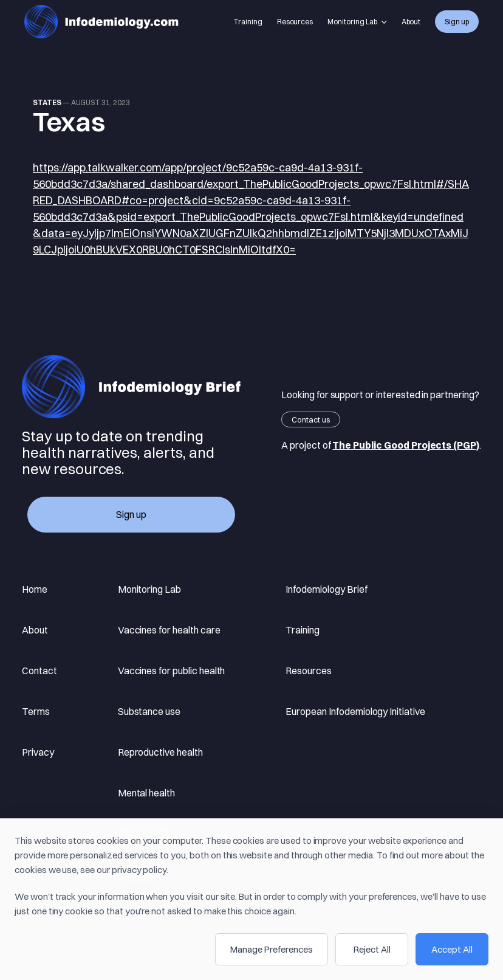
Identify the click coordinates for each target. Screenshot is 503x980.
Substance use (149, 711)
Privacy (38, 752)
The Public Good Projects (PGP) (406, 445)
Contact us (311, 419)
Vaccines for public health (172, 671)
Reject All (372, 949)
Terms (36, 711)
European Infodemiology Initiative (355, 711)
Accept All (452, 949)
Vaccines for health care (169, 630)
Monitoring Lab (357, 22)
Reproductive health (160, 752)
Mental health (146, 793)
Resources (295, 22)
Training (248, 22)
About (411, 22)
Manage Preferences (272, 949)
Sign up (457, 22)
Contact (39, 671)
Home (35, 589)
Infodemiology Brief (326, 589)
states (47, 102)
